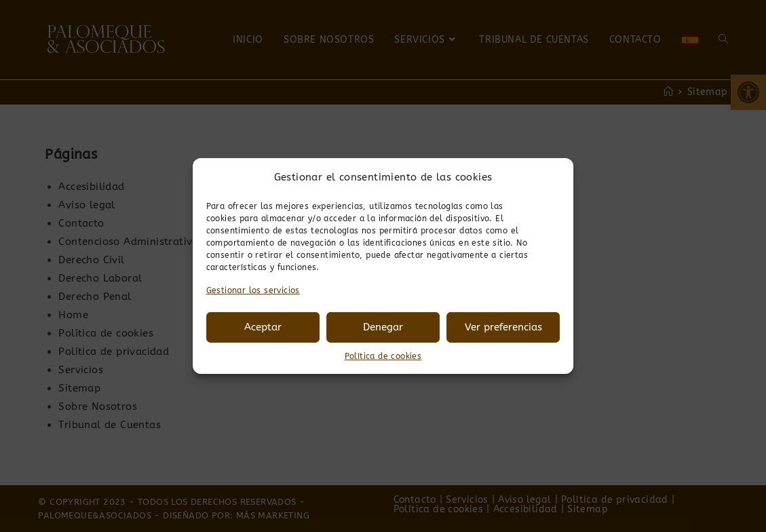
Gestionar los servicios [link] (253, 290)
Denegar (383, 327)
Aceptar (263, 327)
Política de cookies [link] (383, 356)
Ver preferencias (503, 327)
